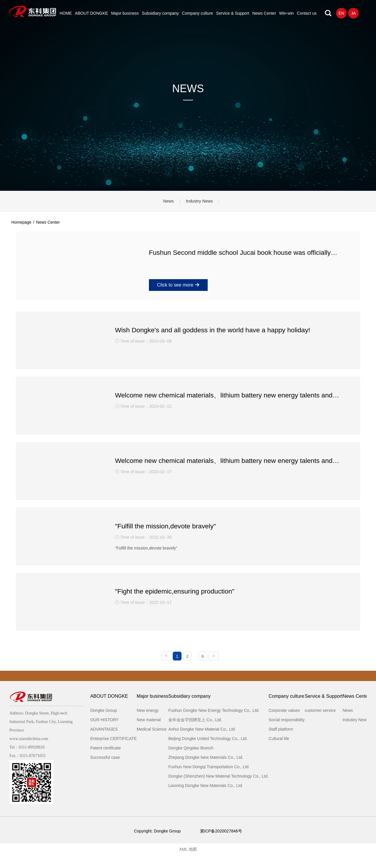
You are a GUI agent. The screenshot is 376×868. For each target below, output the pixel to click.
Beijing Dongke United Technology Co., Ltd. (208, 751)
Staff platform (281, 742)
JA (353, 13)
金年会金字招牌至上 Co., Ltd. (195, 733)
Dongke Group (104, 723)
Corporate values (284, 723)
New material (149, 733)
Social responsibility (287, 733)
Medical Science (152, 742)
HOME (66, 13)
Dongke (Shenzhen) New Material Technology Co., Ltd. (218, 789)
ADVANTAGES (104, 742)
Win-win (286, 13)
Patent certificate (105, 761)
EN (341, 13)
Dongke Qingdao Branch (191, 761)
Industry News (202, 202)
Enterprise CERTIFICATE (113, 751)
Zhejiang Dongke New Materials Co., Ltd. (206, 770)
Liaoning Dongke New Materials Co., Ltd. (206, 798)
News (165, 202)
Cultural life (279, 751)
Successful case (105, 770)
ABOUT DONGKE (92, 13)
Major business (125, 13)
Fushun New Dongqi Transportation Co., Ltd (208, 780)
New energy (148, 723)
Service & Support (233, 13)
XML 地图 (188, 862)
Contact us (307, 13)
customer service (320, 723)
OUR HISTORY (104, 733)
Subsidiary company (160, 13)
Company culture (197, 13)
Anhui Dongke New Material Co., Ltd (202, 742)
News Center (264, 13)
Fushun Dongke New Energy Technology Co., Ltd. (214, 723)
